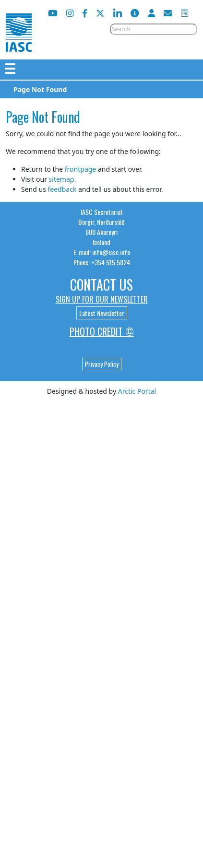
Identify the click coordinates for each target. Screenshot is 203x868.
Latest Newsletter (102, 313)
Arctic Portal (137, 391)
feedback (62, 189)
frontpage (80, 169)
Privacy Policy (102, 364)
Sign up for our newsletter (102, 299)
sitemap (62, 179)
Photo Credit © (102, 331)
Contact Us (101, 285)
